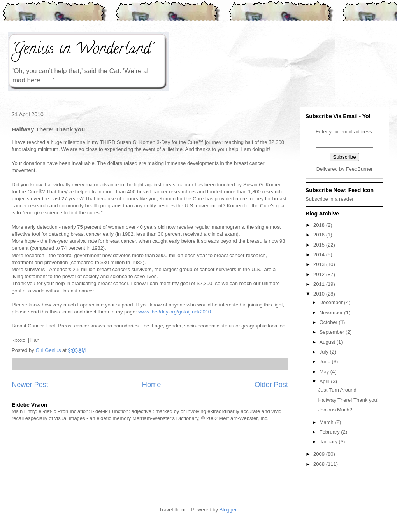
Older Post (271, 385)
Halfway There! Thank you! (348, 400)
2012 (320, 274)
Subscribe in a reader (330, 199)
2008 (320, 464)
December (332, 302)
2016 (320, 235)
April (325, 381)
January (329, 442)
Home (152, 385)
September (333, 332)
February (330, 432)
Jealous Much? (335, 410)
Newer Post (30, 385)
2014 (320, 255)
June (326, 361)
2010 (320, 294)
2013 (320, 264)
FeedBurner (359, 169)
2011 (320, 284)
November (332, 312)
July (325, 352)
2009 (320, 454)
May (325, 372)
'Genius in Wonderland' (82, 50)
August (328, 342)
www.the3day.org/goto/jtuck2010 (175, 312)
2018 (320, 225)
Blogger (228, 510)
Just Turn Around (337, 390)
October (329, 322)
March (327, 422)
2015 (320, 245)
